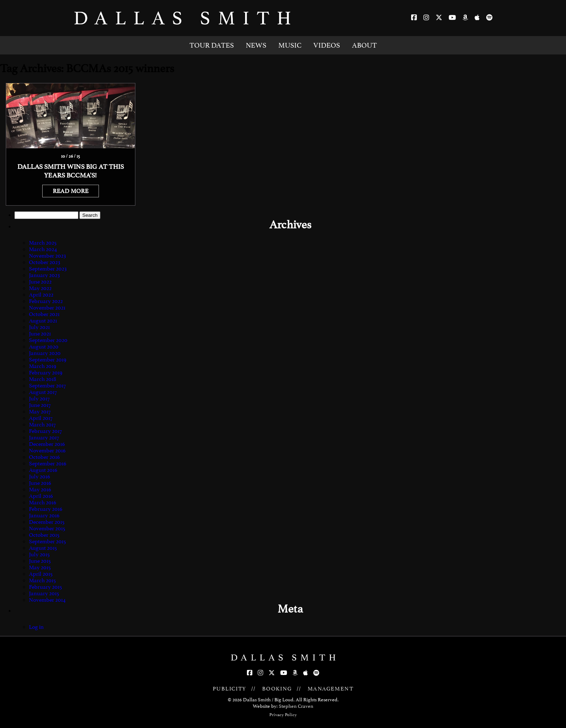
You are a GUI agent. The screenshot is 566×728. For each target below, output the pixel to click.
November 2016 (47, 451)
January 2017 (44, 438)
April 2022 (41, 295)
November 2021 (47, 308)
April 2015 (41, 574)
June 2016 (40, 483)
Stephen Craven (296, 706)
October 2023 (45, 262)
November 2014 (47, 600)
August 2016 (43, 470)
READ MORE (71, 191)
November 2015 (47, 529)
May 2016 (40, 490)
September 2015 (47, 541)
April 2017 (41, 418)
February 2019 (46, 373)
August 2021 (43, 321)
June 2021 (40, 334)
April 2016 (41, 496)
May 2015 (40, 567)
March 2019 (43, 366)
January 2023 (44, 275)
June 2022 (40, 282)
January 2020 (45, 353)
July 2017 (39, 399)
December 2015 (47, 522)
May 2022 (40, 288)
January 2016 (44, 516)
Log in (36, 627)
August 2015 (43, 548)
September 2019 (48, 360)
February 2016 (46, 509)
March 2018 (43, 379)
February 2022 (46, 301)
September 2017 (47, 386)
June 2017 (40, 405)
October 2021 (44, 314)
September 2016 (48, 464)
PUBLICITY (230, 689)
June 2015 (40, 561)
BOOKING (277, 689)
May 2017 (40, 412)
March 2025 (43, 243)
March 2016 (43, 503)
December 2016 (47, 444)
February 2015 (45, 587)
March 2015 (42, 580)
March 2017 (42, 425)
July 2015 (39, 554)
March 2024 (43, 249)
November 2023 (47, 256)
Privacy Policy (283, 715)
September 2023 (48, 269)
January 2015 (44, 593)
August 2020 (44, 347)
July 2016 (40, 477)
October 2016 (44, 457)
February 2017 (45, 431)
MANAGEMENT (330, 689)
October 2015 (44, 535)
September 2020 (48, 340)
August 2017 (43, 392)
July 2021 (39, 327)
